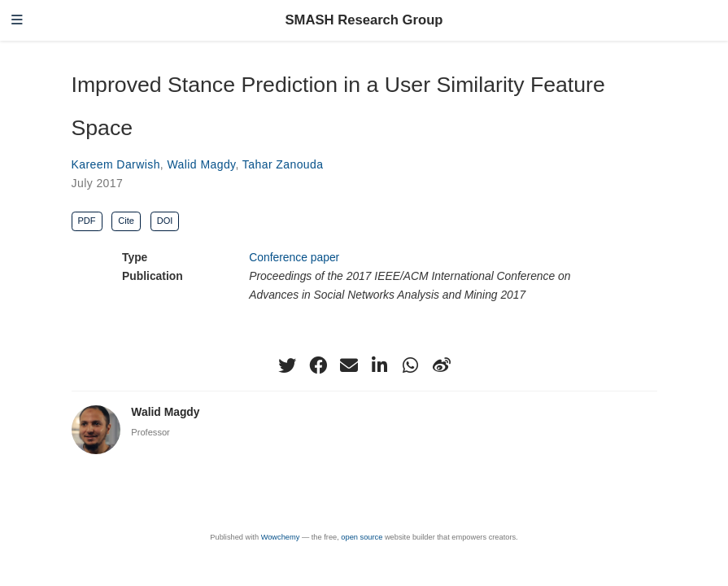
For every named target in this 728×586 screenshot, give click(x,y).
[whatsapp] (411, 365)
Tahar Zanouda (283, 164)
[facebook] (318, 365)
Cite (126, 221)
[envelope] (349, 365)
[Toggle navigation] (17, 21)
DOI (165, 221)
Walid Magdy (201, 164)
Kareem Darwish (116, 164)
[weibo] (442, 365)
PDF (86, 221)
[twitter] (287, 365)
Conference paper (294, 257)
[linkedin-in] (380, 365)
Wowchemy (281, 537)
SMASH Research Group (364, 20)
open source (362, 537)
